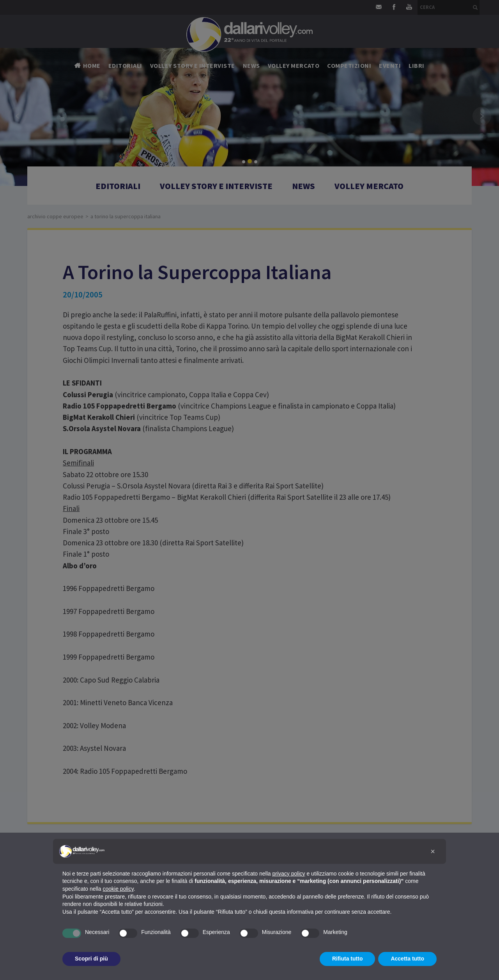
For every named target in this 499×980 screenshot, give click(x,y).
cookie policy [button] (118, 889)
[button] (433, 851)
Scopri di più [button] (91, 959)
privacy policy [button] (289, 874)
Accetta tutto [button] (407, 959)
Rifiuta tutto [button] (348, 959)
